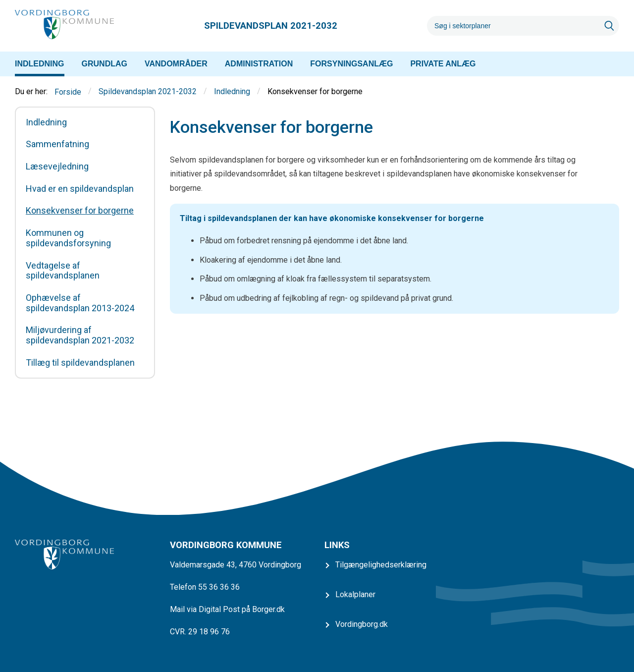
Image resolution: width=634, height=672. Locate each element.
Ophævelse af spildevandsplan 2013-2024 (80, 303)
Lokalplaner (355, 594)
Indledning (232, 92)
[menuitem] (40, 64)
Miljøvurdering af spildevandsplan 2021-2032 (80, 335)
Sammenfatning (57, 144)
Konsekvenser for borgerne (80, 211)
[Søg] (513, 26)
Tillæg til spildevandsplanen (80, 363)
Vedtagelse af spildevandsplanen (63, 271)
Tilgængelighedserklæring (381, 565)
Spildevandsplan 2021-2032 (148, 92)
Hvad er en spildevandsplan (80, 189)
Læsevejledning (57, 167)
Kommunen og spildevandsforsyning (68, 238)
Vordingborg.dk (362, 624)
